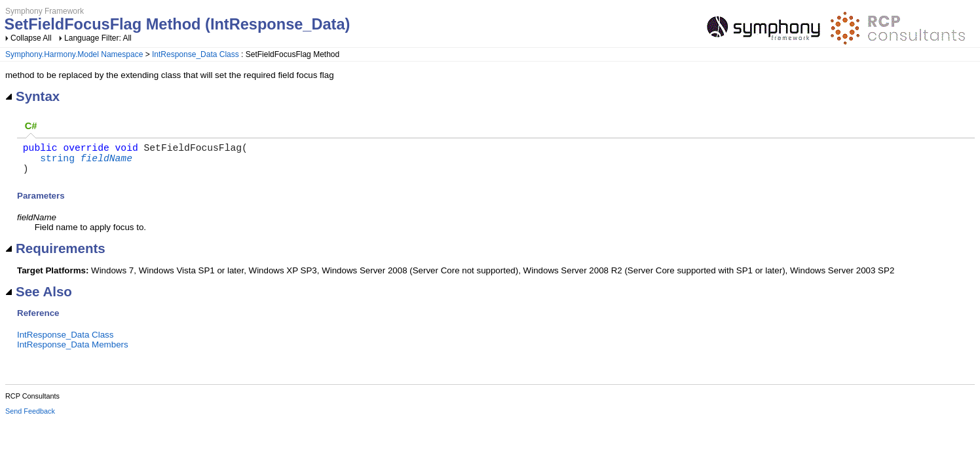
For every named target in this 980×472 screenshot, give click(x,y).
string (57, 163)
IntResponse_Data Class (196, 54)
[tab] (31, 127)
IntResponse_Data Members (73, 352)
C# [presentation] (31, 126)
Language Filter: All (98, 38)
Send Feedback (30, 419)
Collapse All (31, 38)
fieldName (106, 163)
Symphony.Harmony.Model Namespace (74, 54)
